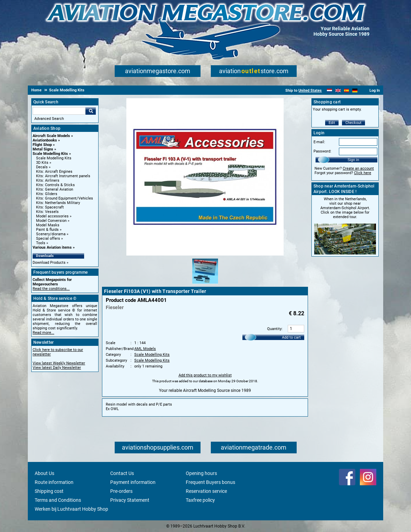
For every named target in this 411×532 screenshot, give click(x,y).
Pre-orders (121, 491)
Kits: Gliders (47, 194)
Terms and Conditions (58, 500)
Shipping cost (49, 491)
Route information (54, 482)
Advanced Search (49, 119)
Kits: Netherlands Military (58, 203)
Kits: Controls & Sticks (55, 185)
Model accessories (52, 216)
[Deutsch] (355, 90)
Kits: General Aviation (55, 189)
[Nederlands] (329, 90)
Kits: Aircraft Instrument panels (63, 176)
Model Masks (48, 225)
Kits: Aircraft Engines (54, 172)
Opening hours (201, 473)
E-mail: (319, 142)
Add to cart (291, 337)
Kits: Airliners (48, 180)
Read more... (43, 333)
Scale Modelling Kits (50, 154)
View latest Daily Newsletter (57, 368)
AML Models (145, 349)
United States (310, 90)
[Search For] (59, 111)
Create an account (358, 168)
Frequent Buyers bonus (210, 482)
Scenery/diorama (51, 234)
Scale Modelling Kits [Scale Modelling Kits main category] (54, 158)
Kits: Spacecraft (50, 207)
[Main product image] (205, 254)
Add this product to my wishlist (205, 375)
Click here (363, 173)
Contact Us (122, 473)
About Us (44, 473)
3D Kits (42, 163)
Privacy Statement (130, 500)
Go (91, 111)
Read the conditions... (51, 289)
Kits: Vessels (47, 212)
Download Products (49, 263)
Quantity (274, 329)
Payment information (133, 482)
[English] (338, 90)
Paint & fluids (47, 230)
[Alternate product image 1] (205, 284)
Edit (332, 123)
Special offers (48, 239)
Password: (322, 151)
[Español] (347, 90)
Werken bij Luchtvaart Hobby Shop (71, 509)
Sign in (353, 160)
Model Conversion (51, 221)
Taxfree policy (200, 500)
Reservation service (206, 491)
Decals (42, 167)
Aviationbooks (45, 140)
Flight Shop (42, 145)
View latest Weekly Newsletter (59, 363)
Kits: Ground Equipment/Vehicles (65, 198)
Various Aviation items (52, 247)
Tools (41, 243)
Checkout (353, 123)
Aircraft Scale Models (51, 136)
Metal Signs (43, 149)
